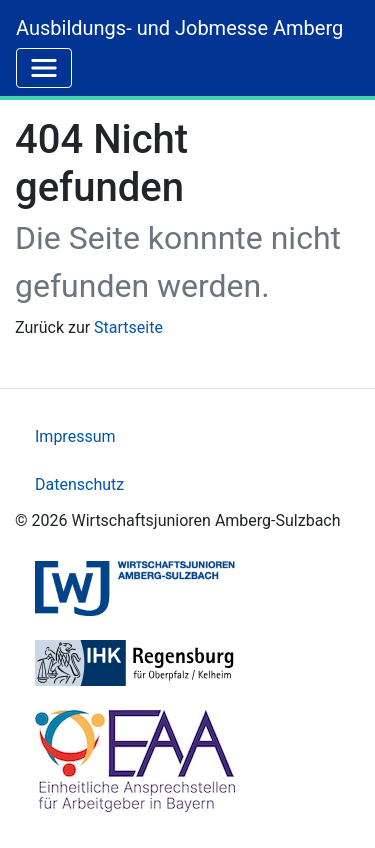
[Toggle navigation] (44, 68)
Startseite (128, 327)
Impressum (75, 436)
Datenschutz (79, 484)
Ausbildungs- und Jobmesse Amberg (179, 28)
